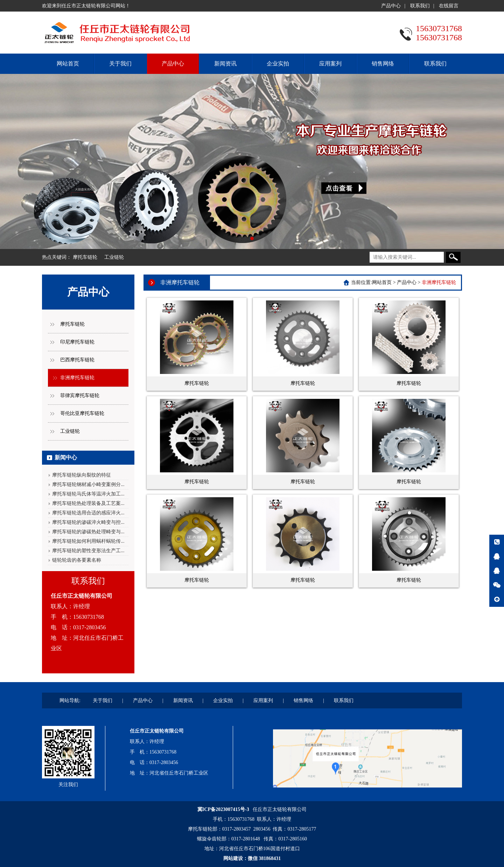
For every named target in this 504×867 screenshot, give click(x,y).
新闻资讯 (225, 64)
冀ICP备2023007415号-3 (223, 809)
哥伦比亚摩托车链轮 (82, 413)
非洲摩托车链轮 (77, 378)
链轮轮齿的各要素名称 (77, 560)
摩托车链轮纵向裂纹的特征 (82, 475)
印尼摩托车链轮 (77, 342)
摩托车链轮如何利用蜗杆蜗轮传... (88, 541)
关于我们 (120, 64)
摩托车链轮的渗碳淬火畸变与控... (88, 522)
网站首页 (68, 64)
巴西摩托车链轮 (77, 360)
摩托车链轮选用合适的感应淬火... (88, 513)
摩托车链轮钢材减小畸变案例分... (88, 484)
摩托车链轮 (85, 257)
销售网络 (383, 64)
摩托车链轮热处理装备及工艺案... (88, 503)
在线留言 (449, 6)
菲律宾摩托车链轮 (80, 396)
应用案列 (330, 64)
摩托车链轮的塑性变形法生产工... (88, 551)
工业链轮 (114, 257)
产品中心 (391, 6)
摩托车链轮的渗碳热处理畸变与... (88, 532)
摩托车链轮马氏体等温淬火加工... (88, 494)
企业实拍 (278, 64)
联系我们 (420, 6)
